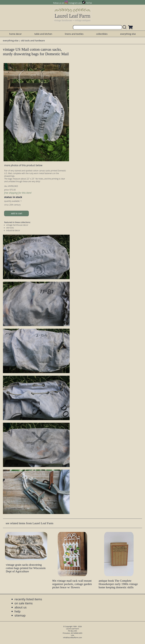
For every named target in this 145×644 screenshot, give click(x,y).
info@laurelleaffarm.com (73, 637)
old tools (10, 228)
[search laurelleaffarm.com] (125, 27)
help (17, 611)
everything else (128, 34)
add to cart (17, 213)
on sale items (24, 603)
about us (21, 607)
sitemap (20, 615)
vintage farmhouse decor (17, 225)
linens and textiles (74, 34)
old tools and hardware (33, 41)
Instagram (73, 3)
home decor (15, 34)
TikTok (89, 3)
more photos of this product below (23, 165)
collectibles (102, 34)
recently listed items (28, 599)
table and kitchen (43, 34)
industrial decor (13, 230)
